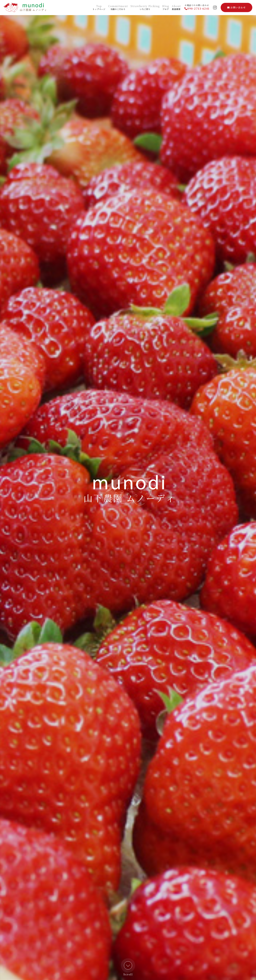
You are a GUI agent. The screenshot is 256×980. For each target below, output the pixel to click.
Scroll (128, 969)
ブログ (166, 8)
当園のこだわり (118, 8)
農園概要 (176, 8)
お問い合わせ (236, 7)
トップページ (99, 8)
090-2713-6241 (197, 8)
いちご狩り (145, 8)
